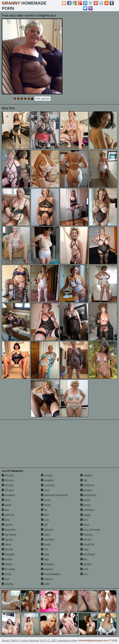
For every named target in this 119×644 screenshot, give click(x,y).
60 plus (8, 485)
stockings (88, 554)
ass (5, 510)
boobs (7, 559)
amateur (8, 495)
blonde (8, 549)
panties (86, 490)
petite (85, 500)
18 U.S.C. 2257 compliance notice (59, 640)
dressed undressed (55, 495)
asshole (8, 515)
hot (44, 549)
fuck (45, 520)
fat (44, 510)
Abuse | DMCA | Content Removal (20, 640)
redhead (87, 510)
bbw (6, 520)
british (7, 564)
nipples (86, 475)
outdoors (87, 485)
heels (46, 544)
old (84, 480)
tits (84, 559)
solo (85, 549)
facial (46, 505)
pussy (86, 505)
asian (7, 505)
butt (6, 579)
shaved (86, 535)
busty (7, 574)
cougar (47, 475)
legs (45, 559)
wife (84, 569)
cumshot (48, 485)
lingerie (47, 569)
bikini (6, 544)
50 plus (8, 480)
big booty (9, 535)
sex (84, 520)
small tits (87, 544)
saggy (86, 515)
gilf (44, 525)
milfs (45, 584)
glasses (47, 530)
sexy (85, 525)
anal (6, 500)
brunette (8, 569)
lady (45, 554)
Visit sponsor (43, 99)
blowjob (8, 554)
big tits (7, 540)
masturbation (51, 574)
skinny (86, 540)
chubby (8, 584)
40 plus (8, 475)
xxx (84, 574)
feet (45, 515)
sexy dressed (90, 530)
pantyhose (88, 495)
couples (47, 480)
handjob (47, 540)
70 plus (8, 490)
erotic (46, 500)
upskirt (86, 564)
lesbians (48, 564)
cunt (45, 490)
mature (47, 579)
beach (7, 525)
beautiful (9, 530)
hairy (46, 535)
